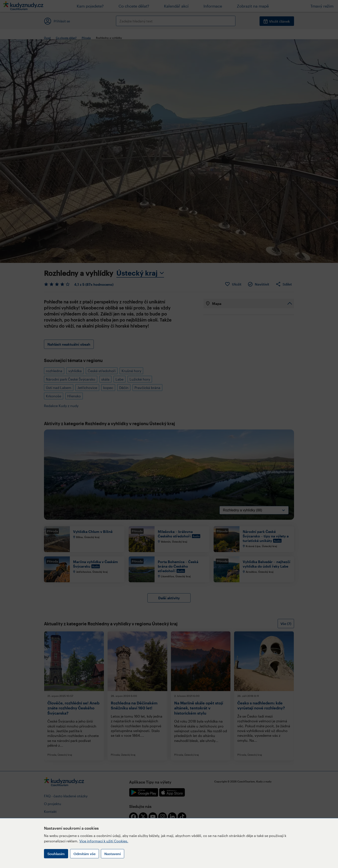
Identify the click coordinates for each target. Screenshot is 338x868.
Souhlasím (56, 854)
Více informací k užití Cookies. (104, 841)
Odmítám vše (84, 854)
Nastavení (113, 854)
